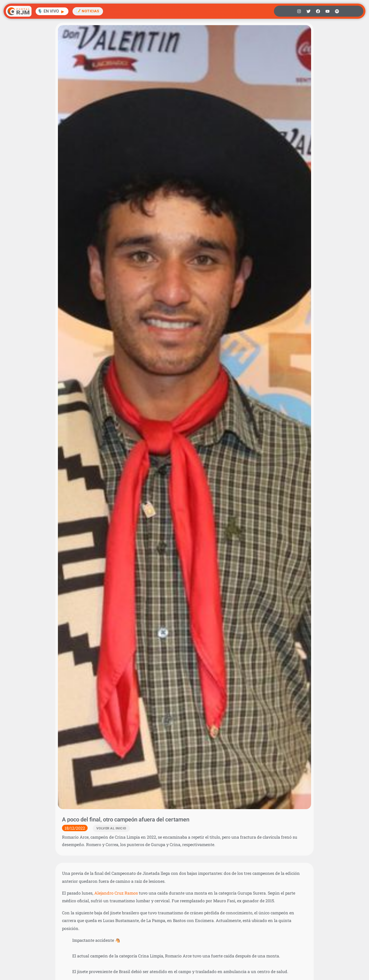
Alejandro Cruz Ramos (116, 893)
